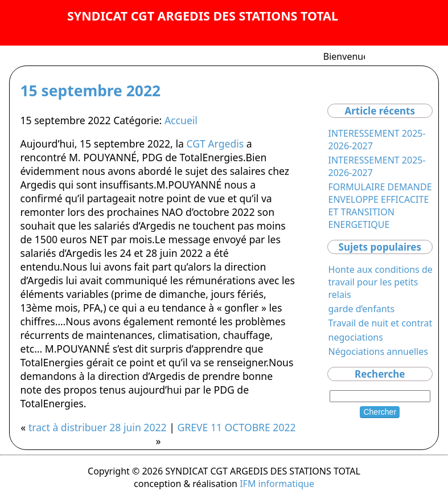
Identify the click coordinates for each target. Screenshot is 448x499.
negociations (356, 337)
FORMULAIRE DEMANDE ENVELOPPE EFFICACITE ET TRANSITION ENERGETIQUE (380, 206)
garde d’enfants (362, 309)
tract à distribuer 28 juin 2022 (98, 427)
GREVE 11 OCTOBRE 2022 (236, 427)
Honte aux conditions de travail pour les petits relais (381, 282)
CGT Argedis (215, 144)
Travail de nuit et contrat (381, 323)
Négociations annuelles (378, 351)
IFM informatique (277, 484)
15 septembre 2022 (90, 91)
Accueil (181, 120)
